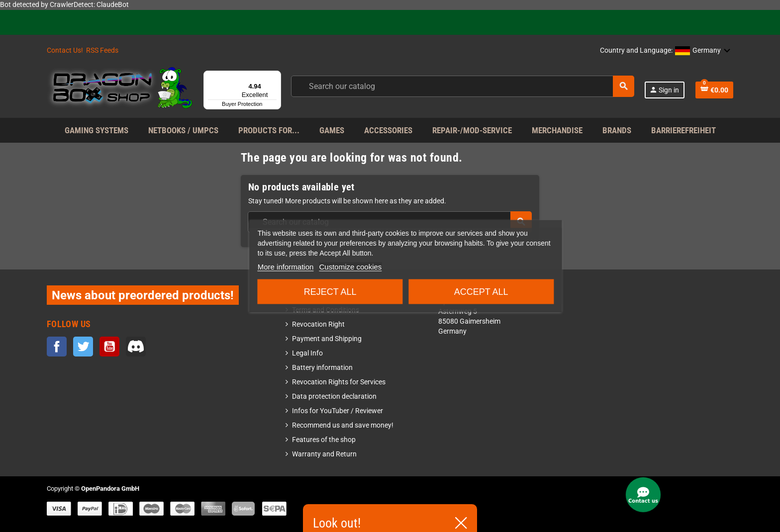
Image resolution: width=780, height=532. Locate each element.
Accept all (481, 292)
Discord (136, 347)
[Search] (462, 86)
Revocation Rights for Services (339, 382)
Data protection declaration (334, 397)
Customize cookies (350, 267)
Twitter (83, 347)
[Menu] (275, 77)
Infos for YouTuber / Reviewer (338, 411)
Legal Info (307, 353)
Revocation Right (318, 324)
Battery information (322, 368)
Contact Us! (65, 50)
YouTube (109, 347)
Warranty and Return (324, 454)
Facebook (57, 347)
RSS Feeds (102, 50)
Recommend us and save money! (343, 425)
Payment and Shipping (327, 339)
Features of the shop (324, 440)
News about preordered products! (143, 295)
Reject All (330, 292)
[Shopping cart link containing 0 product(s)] (714, 90)
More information (286, 267)
